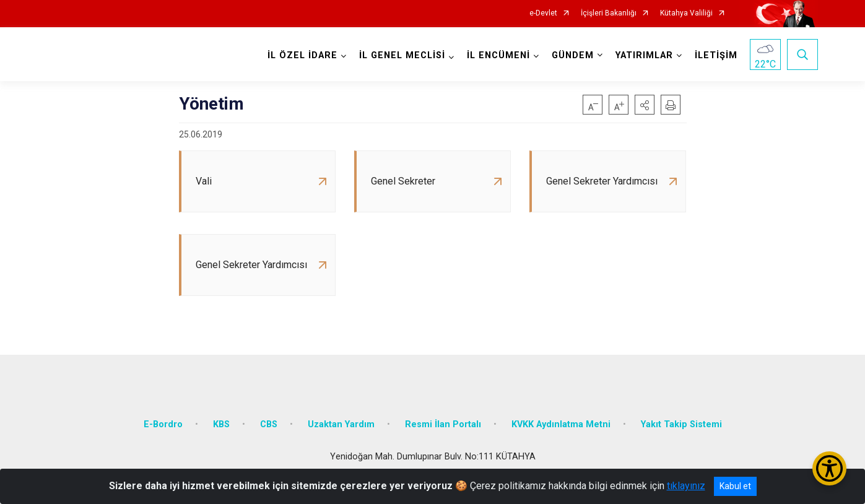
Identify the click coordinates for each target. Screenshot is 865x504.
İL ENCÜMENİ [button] (498, 55)
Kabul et (735, 486)
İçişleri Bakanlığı (609, 13)
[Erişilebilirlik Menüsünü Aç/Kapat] (829, 468)
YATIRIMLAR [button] (644, 55)
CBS (269, 424)
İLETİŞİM (716, 55)
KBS (221, 424)
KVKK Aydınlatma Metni (561, 424)
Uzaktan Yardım (341, 424)
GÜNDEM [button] (573, 55)
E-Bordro (163, 424)
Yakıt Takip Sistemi (681, 424)
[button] (645, 105)
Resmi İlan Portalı (443, 424)
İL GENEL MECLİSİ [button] (402, 55)
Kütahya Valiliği (686, 13)
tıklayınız (686, 486)
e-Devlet (543, 13)
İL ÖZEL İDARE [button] (302, 55)
